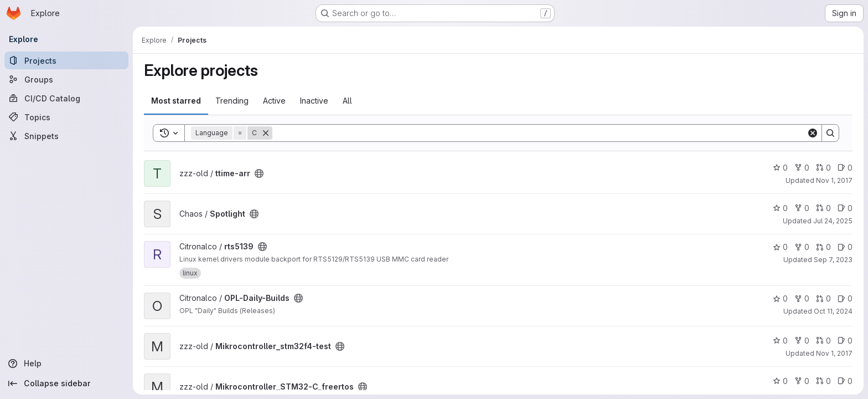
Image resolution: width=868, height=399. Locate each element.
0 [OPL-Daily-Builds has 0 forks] (802, 298)
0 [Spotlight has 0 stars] (780, 208)
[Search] (539, 133)
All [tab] (347, 101)
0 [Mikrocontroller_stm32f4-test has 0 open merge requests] (823, 341)
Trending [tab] (232, 101)
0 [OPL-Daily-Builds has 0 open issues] (845, 298)
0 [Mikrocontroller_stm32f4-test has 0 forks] (802, 341)
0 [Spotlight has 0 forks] (802, 208)
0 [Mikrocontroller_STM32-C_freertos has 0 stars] (780, 381)
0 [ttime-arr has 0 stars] (780, 168)
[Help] (66, 364)
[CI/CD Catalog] (66, 98)
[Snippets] (66, 136)
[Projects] (66, 60)
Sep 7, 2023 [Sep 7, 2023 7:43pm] (833, 260)
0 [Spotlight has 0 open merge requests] (823, 208)
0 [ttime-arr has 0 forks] (802, 168)
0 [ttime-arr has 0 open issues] (845, 168)
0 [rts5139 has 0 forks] (802, 247)
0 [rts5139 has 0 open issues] (845, 247)
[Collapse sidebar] (66, 383)
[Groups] (66, 79)
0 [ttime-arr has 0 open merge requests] (823, 168)
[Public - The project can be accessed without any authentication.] (259, 173)
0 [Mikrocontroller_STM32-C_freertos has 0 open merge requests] (823, 381)
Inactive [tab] (314, 101)
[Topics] (66, 117)
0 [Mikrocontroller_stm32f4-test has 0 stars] (780, 341)
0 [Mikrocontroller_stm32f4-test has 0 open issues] (845, 341)
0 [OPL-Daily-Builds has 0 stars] (780, 298)
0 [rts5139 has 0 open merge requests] (823, 247)
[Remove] (266, 133)
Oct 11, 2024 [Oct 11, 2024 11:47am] (833, 311)
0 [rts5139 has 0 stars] (780, 247)
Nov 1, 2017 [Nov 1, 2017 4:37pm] (834, 180)
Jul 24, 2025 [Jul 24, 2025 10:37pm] (833, 221)
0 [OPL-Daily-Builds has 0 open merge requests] (823, 298)
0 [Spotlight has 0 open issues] (845, 208)
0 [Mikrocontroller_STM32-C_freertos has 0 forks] (802, 381)
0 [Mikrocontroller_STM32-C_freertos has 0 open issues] (845, 381)
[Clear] (813, 133)
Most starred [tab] (176, 101)
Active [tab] (274, 101)
